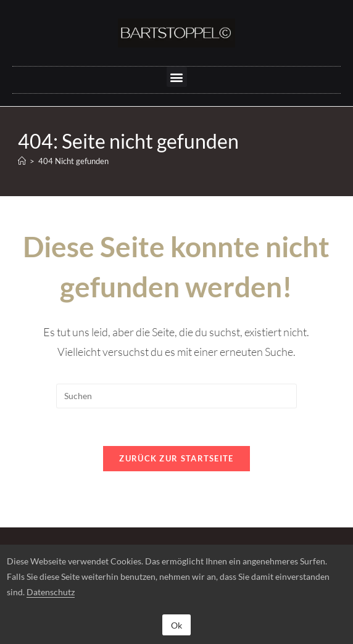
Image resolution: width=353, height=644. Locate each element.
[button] (177, 77)
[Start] (22, 161)
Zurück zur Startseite (176, 458)
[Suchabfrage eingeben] (176, 396)
